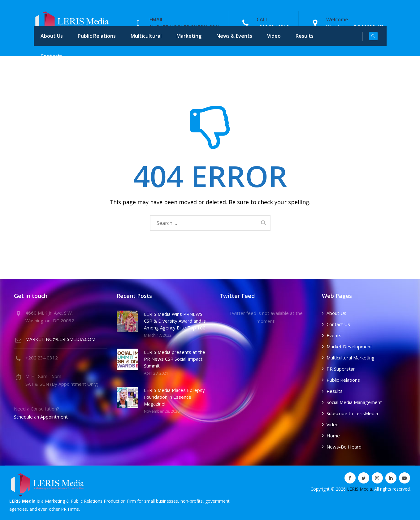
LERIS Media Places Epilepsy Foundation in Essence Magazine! (174, 397)
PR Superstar (341, 369)
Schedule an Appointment (41, 417)
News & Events (234, 36)
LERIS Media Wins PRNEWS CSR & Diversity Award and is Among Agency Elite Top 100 (175, 321)
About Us (52, 36)
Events (334, 335)
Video (274, 36)
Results (305, 36)
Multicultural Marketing (351, 358)
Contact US (338, 324)
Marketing (189, 36)
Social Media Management (354, 402)
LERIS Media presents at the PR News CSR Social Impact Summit (175, 359)
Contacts (52, 56)
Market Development (349, 346)
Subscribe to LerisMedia (352, 413)
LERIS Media (359, 489)
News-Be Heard (344, 447)
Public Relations (97, 36)
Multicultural (146, 36)
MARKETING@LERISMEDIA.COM (60, 339)
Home (333, 436)
